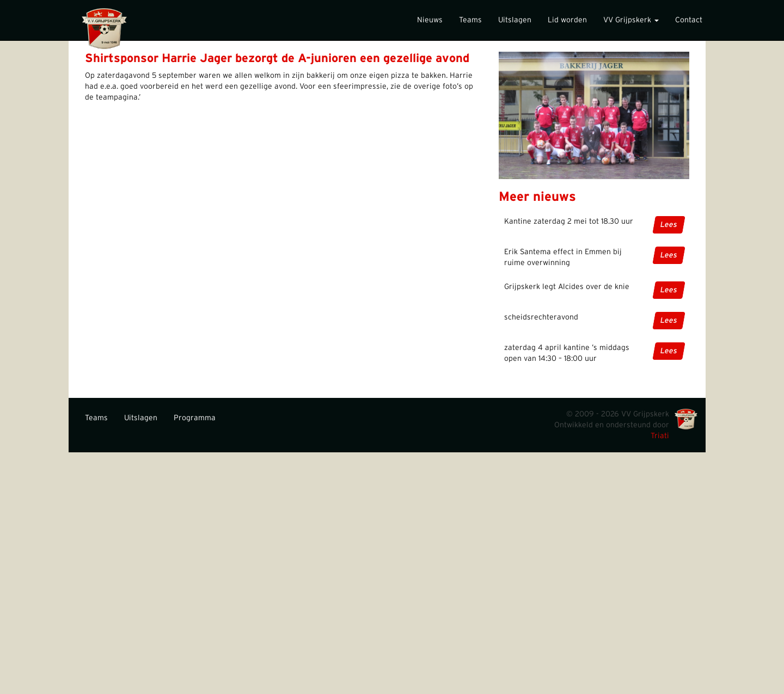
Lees (669, 225)
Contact (689, 20)
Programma (195, 418)
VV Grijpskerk (631, 20)
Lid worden (567, 20)
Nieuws (430, 20)
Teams (470, 20)
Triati (660, 436)
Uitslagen (515, 20)
